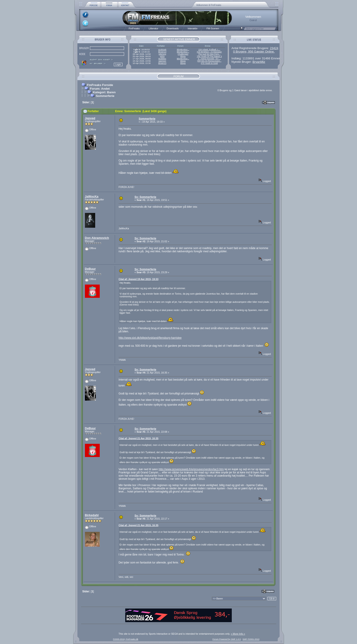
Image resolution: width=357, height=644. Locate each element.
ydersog (162, 54)
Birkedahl (92, 515)
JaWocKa (92, 196)
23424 (274, 48)
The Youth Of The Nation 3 (209, 56)
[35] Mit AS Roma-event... (209, 61)
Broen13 (162, 52)
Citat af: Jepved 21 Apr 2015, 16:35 (139, 438)
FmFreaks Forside (100, 85)
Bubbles (162, 59)
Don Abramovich (97, 238)
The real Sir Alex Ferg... (209, 54)
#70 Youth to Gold (209, 63)
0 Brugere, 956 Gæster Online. (254, 52)
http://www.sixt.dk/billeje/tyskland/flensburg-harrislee (150, 338)
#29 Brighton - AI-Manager (209, 52)
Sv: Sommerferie (145, 197)
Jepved (90, 118)
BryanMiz (259, 62)
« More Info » (238, 634)
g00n (162, 56)
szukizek (162, 50)
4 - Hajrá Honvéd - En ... (209, 59)
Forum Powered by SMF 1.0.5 (227, 639)
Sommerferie (105, 96)
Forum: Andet (100, 89)
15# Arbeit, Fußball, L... (209, 50)
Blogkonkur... (183, 50)
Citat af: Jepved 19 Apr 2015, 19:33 (139, 279)
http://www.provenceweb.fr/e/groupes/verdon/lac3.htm (191, 469)
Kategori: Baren (104, 92)
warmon (162, 61)
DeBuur (90, 269)
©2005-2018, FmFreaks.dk (126, 639)
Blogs (183, 56)
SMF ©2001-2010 (251, 639)
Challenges (183, 54)
